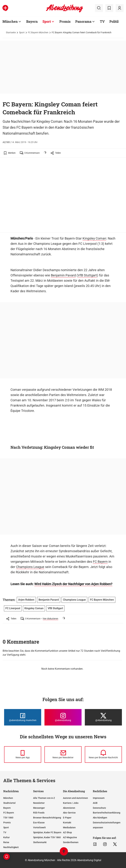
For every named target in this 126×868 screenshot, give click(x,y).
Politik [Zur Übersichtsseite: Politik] (115, 21)
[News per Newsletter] (63, 754)
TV (5, 832)
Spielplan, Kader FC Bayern (47, 832)
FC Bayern (100, 562)
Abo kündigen (100, 818)
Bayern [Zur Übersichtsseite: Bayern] (32, 21)
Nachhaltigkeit (11, 847)
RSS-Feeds (39, 813)
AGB (95, 803)
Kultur (6, 837)
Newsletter (39, 803)
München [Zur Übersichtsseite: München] (10, 21)
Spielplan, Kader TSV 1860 (47, 837)
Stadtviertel (9, 803)
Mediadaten (69, 827)
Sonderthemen (71, 842)
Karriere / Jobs (71, 803)
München (8, 798)
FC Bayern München (38, 32)
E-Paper (67, 818)
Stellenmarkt (40, 842)
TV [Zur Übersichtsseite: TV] (102, 21)
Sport (22, 32)
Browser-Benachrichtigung (47, 818)
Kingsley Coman (94, 238)
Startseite (11, 32)
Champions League (30, 567)
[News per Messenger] (23, 754)
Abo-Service (69, 813)
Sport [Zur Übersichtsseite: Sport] (47, 21)
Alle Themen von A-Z (44, 798)
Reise (6, 842)
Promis (7, 823)
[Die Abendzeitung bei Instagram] (63, 717)
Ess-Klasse (39, 823)
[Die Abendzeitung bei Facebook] (23, 717)
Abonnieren (69, 808)
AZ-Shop (67, 832)
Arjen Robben (26, 600)
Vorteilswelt (39, 827)
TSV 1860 (8, 818)
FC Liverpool (13, 608)
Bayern (7, 808)
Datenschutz (99, 808)
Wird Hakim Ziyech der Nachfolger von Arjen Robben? (73, 584)
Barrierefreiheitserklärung (107, 813)
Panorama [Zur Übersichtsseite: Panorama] (83, 21)
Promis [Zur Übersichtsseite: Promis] (65, 21)
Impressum (99, 798)
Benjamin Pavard (63, 275)
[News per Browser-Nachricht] (103, 754)
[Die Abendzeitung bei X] (103, 717)
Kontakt (67, 823)
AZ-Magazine (70, 837)
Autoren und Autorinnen (75, 798)
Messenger (39, 808)
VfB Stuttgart (87, 275)
